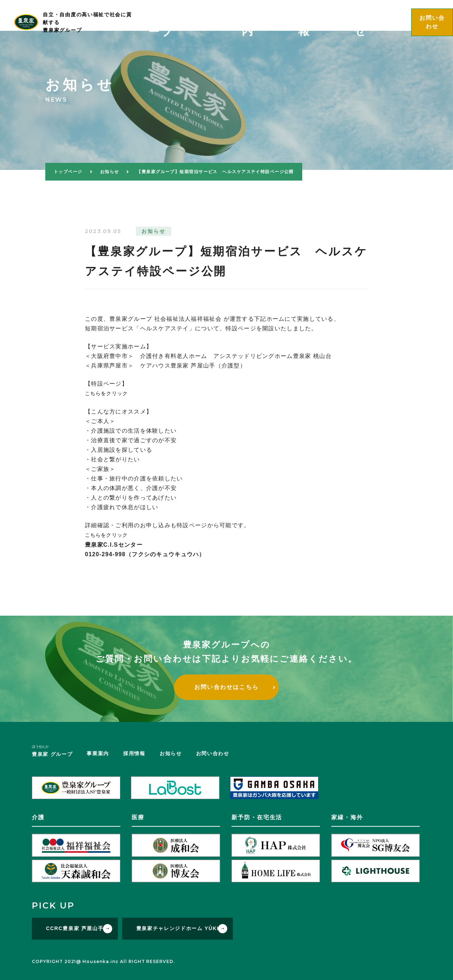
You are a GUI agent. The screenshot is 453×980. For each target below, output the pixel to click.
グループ (262, 16)
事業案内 (307, 15)
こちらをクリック (109, 393)
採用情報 (342, 15)
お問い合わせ (213, 753)
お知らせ (377, 15)
